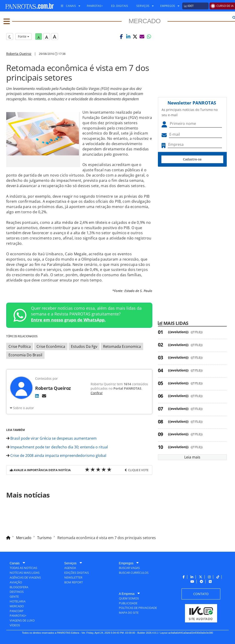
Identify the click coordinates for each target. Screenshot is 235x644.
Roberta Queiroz (19, 54)
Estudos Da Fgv (84, 346)
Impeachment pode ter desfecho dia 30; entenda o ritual (57, 447)
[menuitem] (69, 6)
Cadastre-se (192, 159)
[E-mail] (44, 396)
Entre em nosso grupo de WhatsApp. (68, 320)
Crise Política (20, 346)
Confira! (97, 393)
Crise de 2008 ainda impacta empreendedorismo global (56, 456)
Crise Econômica (51, 346)
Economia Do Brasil (25, 355)
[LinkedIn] (37, 396)
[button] (121, 37)
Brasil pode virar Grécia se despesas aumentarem (51, 438)
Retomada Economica (122, 346)
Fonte (24, 36)
